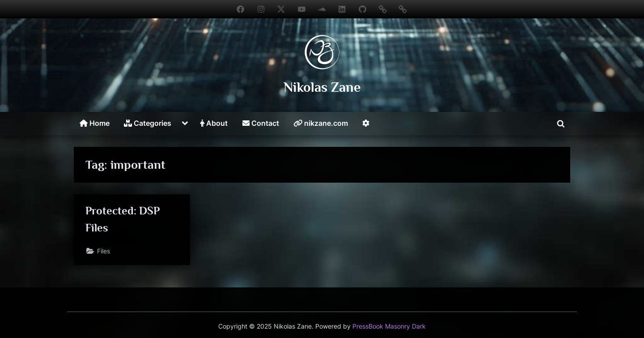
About (214, 123)
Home (95, 123)
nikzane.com (321, 123)
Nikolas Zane (322, 87)
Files (104, 251)
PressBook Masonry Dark (389, 326)
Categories (148, 123)
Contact (261, 123)
